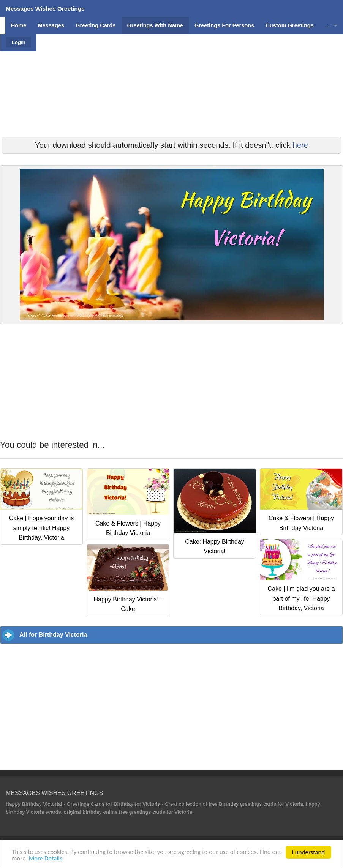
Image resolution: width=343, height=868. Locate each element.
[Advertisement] (171, 104)
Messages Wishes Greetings (45, 9)
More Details (56, 859)
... (327, 25)
